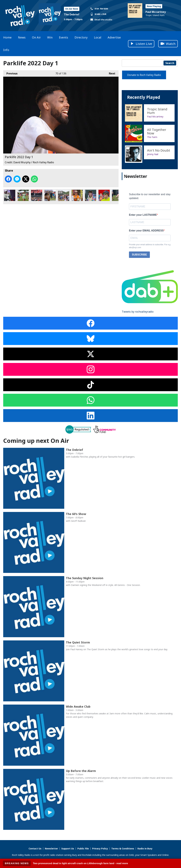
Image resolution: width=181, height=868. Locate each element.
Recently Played (144, 97)
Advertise (114, 37)
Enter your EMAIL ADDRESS (146, 231)
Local (98, 37)
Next (110, 73)
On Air (36, 37)
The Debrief (72, 14)
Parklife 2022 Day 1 (10, 195)
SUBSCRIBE (139, 255)
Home (7, 37)
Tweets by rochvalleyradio (138, 312)
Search (170, 63)
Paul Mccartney (156, 12)
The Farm (152, 137)
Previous (10, 73)
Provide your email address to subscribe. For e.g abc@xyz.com (150, 246)
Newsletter (51, 849)
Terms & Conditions (123, 849)
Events (64, 37)
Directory (81, 37)
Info (6, 50)
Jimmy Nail (153, 154)
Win (50, 37)
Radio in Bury (145, 849)
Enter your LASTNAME (143, 215)
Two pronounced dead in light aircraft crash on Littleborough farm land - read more (80, 863)
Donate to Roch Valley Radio (144, 75)
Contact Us (35, 849)
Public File (83, 849)
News (22, 37)
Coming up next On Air (36, 441)
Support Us (68, 849)
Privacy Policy (100, 849)
